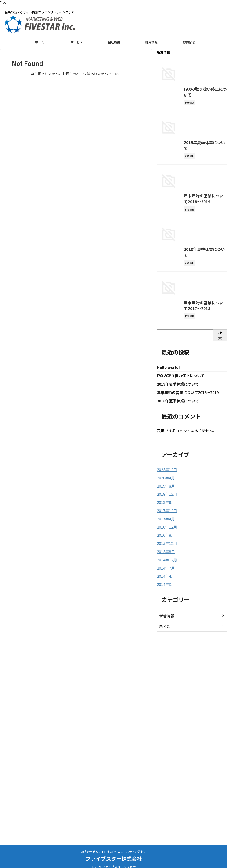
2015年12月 (166, 743)
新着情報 (166, 814)
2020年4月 (165, 679)
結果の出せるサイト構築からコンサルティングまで (113, 851)
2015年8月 (165, 751)
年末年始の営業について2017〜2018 (184, 510)
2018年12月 (166, 695)
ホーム (39, 42)
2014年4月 (165, 775)
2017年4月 (165, 719)
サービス (77, 42)
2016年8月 (165, 735)
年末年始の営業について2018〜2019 (184, 322)
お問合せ (189, 42)
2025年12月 (166, 671)
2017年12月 (166, 711)
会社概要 (114, 42)
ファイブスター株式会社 (114, 858)
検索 (220, 536)
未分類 (164, 825)
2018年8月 (165, 703)
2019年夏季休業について (175, 229)
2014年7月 (165, 767)
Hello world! (168, 568)
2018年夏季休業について (175, 416)
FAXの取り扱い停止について (178, 135)
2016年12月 (166, 727)
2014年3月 (165, 783)
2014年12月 (166, 759)
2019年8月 (165, 687)
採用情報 (151, 42)
